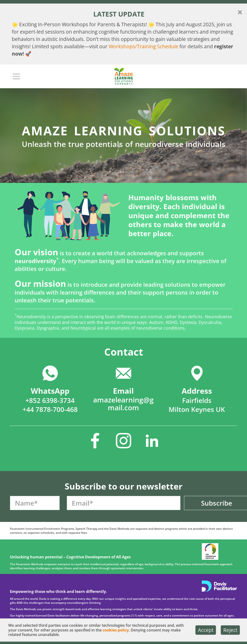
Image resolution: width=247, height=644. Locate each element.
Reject (230, 630)
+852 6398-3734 (50, 400)
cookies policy (116, 630)
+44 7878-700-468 (50, 409)
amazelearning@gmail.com (123, 404)
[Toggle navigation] (16, 76)
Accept (206, 630)
